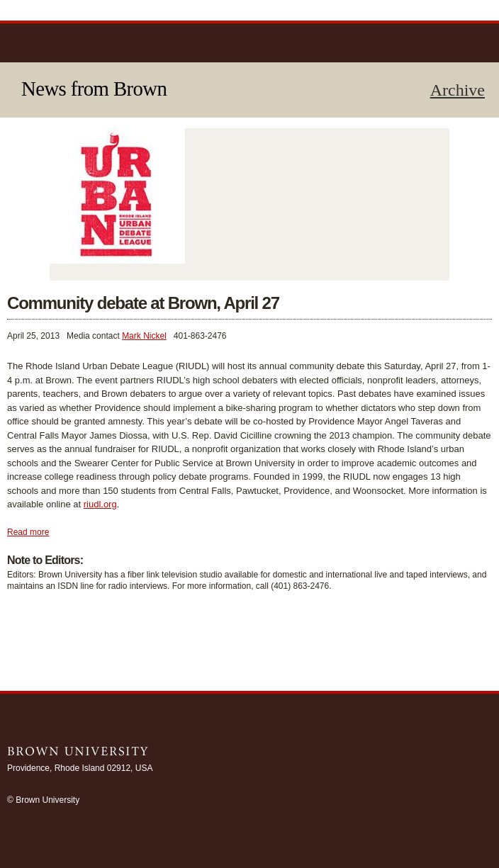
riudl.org (100, 504)
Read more (28, 532)
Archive (458, 90)
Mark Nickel (144, 336)
